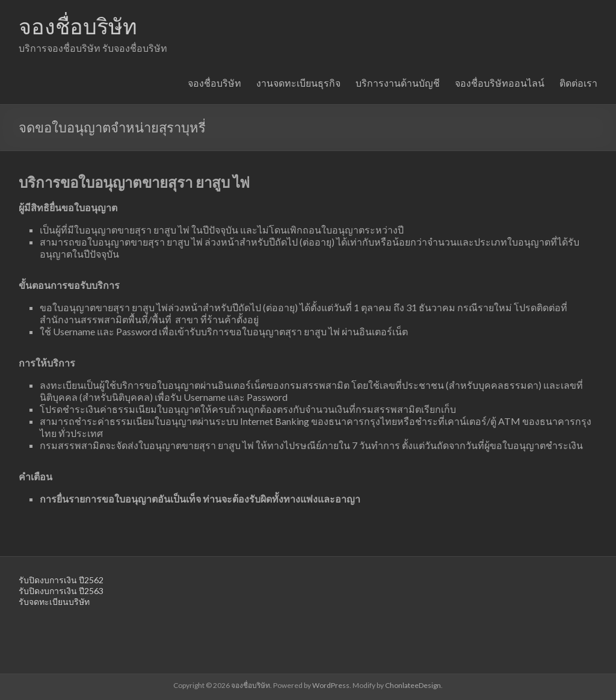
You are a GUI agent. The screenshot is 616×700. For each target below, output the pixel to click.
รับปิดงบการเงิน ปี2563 (61, 591)
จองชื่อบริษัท (78, 26)
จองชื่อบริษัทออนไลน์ (500, 83)
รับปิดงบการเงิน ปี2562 (61, 580)
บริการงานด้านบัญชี (398, 83)
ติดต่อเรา (578, 83)
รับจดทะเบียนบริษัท (54, 602)
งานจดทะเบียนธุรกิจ (298, 83)
